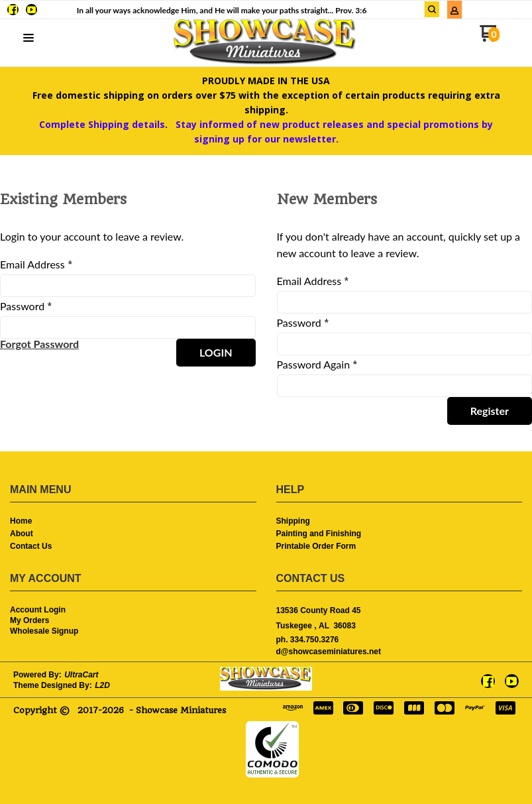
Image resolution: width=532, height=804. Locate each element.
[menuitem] (133, 522)
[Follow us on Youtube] (31, 10)
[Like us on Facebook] (13, 10)
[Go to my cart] (489, 38)
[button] (432, 9)
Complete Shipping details (102, 124)
